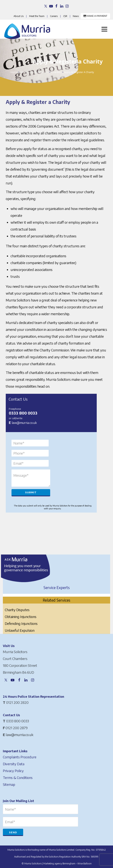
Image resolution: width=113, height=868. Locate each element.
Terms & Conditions (18, 778)
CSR (65, 16)
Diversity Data (14, 764)
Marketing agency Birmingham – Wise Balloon (67, 864)
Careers (54, 16)
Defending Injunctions (21, 623)
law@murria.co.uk (24, 423)
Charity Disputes (17, 610)
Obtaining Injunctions (21, 617)
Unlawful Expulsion (20, 630)
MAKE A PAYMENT (95, 16)
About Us (19, 16)
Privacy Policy (13, 771)
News (76, 16)
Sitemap (9, 784)
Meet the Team (37, 16)
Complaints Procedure (20, 757)
